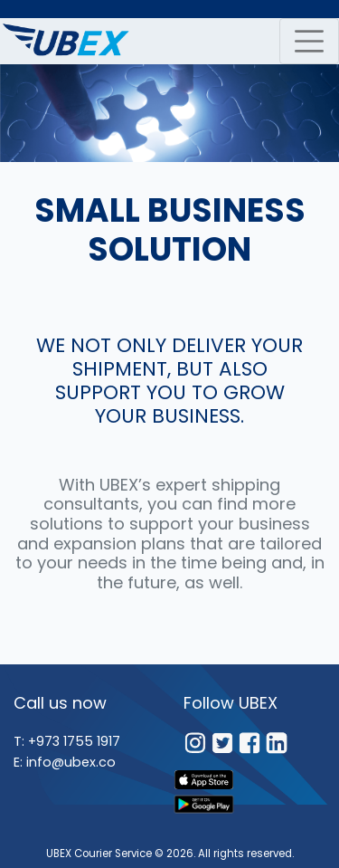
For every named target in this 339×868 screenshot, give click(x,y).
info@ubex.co (71, 762)
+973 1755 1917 (74, 741)
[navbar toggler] (310, 41)
